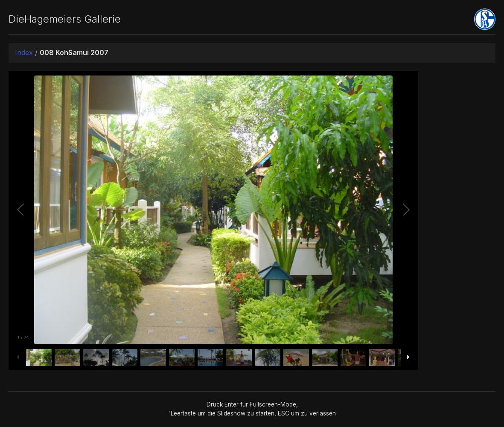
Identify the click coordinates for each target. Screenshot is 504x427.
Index (24, 52)
